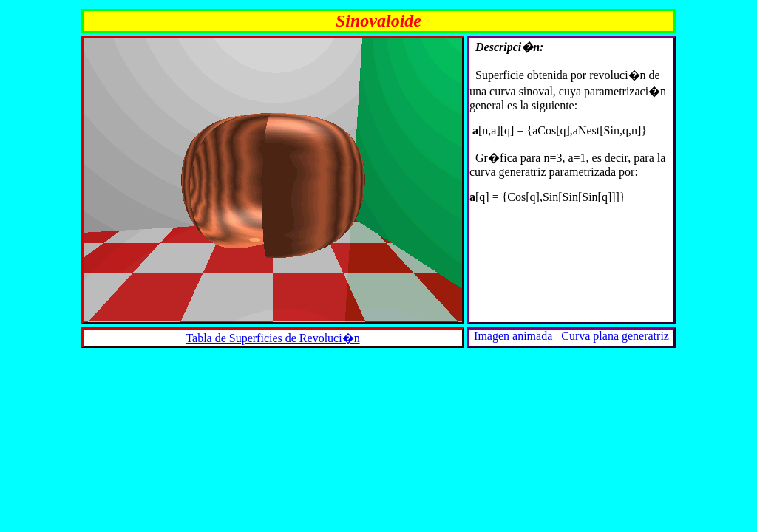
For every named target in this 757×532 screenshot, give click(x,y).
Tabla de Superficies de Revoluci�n (272, 338)
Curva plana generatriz (615, 336)
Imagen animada (513, 336)
